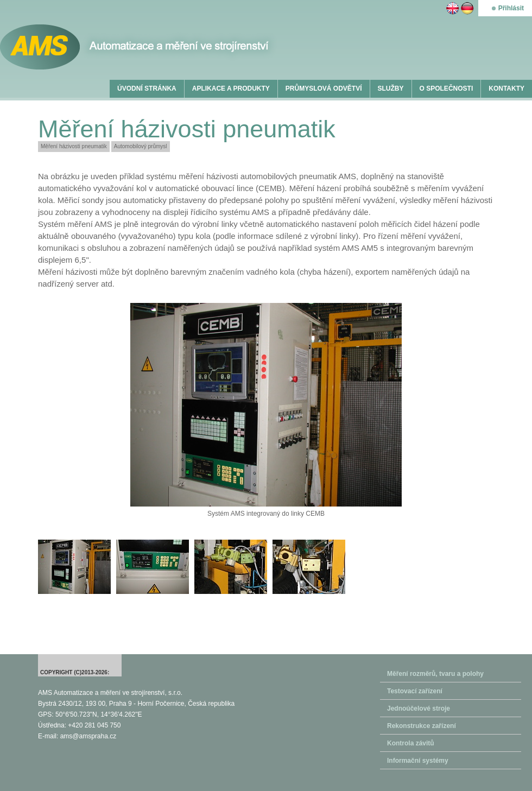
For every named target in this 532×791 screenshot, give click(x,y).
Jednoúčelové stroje (419, 708)
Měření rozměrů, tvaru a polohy (435, 674)
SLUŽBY (391, 88)
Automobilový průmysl (141, 146)
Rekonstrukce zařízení (422, 726)
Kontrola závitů (411, 743)
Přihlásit (511, 8)
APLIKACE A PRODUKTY (231, 88)
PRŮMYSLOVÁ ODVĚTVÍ (324, 88)
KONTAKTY (506, 88)
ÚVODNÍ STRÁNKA (147, 88)
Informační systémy (418, 761)
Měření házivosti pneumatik (74, 146)
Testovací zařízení (415, 691)
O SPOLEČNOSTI (446, 88)
